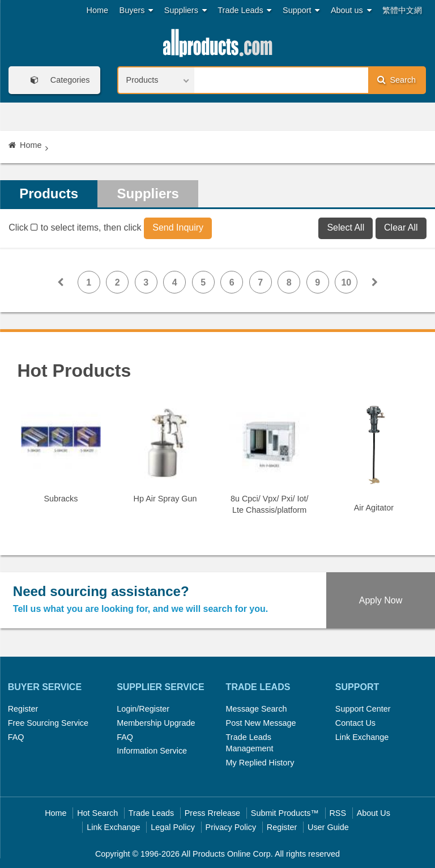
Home (97, 10)
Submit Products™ (285, 813)
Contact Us (355, 723)
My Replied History (260, 763)
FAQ (16, 737)
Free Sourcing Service (48, 723)
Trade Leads (244, 10)
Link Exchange (362, 737)
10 (346, 282)
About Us (374, 813)
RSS (338, 813)
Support (301, 10)
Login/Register (143, 709)
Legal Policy (173, 827)
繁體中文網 (402, 10)
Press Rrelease (212, 813)
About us (351, 10)
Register (23, 709)
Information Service (152, 751)
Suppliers (185, 10)
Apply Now (381, 600)
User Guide (328, 827)
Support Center (363, 709)
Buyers (137, 10)
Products (49, 193)
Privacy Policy (231, 827)
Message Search (257, 709)
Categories (57, 80)
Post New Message (261, 723)
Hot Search (97, 813)
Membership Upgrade (156, 723)
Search (396, 80)
